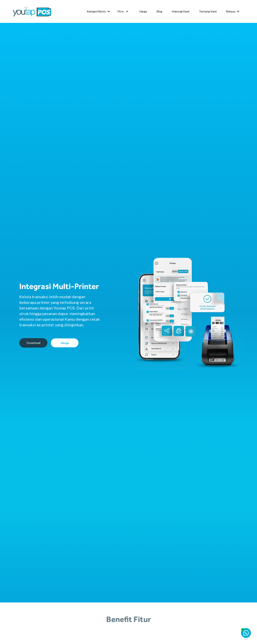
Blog (159, 11)
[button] (98, 11)
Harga (143, 11)
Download (33, 343)
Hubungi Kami (181, 11)
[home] (32, 11)
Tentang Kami (208, 11)
